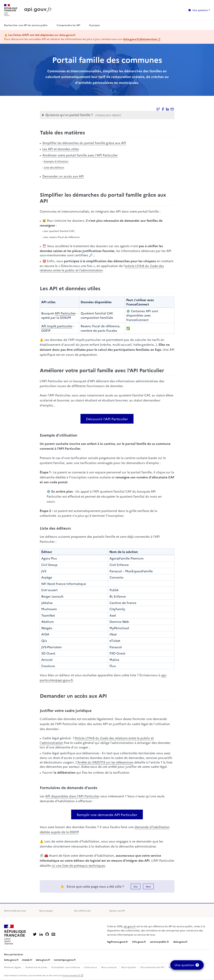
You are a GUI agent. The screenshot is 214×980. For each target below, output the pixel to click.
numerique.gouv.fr (65, 960)
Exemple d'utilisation (56, 161)
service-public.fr (160, 942)
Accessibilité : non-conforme (66, 967)
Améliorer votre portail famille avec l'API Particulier (80, 155)
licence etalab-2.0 (71, 975)
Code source (91, 967)
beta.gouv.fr (11, 960)
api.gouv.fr (130, 926)
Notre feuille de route (15, 911)
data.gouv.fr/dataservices (140, 39)
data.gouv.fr (180, 942)
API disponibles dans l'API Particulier (72, 796)
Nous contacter (109, 967)
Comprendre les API (68, 25)
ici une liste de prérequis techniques (78, 865)
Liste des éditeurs (54, 167)
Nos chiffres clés (82, 911)
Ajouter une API (117, 911)
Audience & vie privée (36, 967)
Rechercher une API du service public (26, 25)
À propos (94, 25)
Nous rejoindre (129, 967)
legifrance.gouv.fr (118, 942)
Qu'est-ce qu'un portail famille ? (69, 115)
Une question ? (201, 10)
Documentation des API (152, 967)
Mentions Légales (13, 967)
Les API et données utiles (61, 149)
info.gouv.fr (139, 942)
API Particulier (65, 313)
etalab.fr (27, 960)
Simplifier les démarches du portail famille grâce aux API (84, 143)
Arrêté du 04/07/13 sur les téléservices (105, 762)
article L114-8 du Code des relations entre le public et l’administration (102, 268)
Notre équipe (46, 911)
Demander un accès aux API (63, 176)
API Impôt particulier (57, 326)
